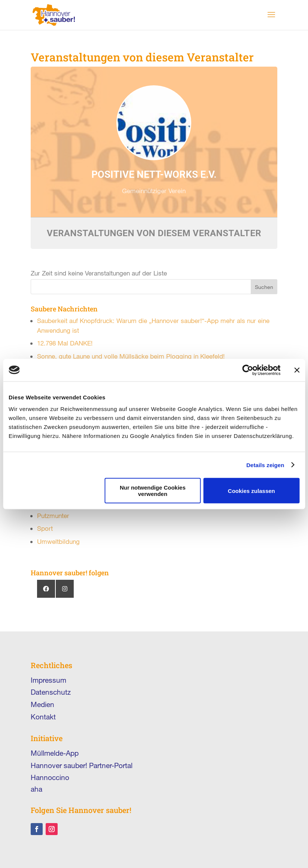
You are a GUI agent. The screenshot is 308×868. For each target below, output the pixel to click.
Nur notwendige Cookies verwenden (153, 491)
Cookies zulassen (251, 491)
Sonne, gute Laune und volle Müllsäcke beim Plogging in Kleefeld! (131, 356)
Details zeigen (265, 465)
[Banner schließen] (297, 370)
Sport (45, 528)
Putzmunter (53, 516)
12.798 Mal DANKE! (65, 343)
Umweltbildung (58, 541)
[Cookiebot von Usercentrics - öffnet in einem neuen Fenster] (248, 370)
